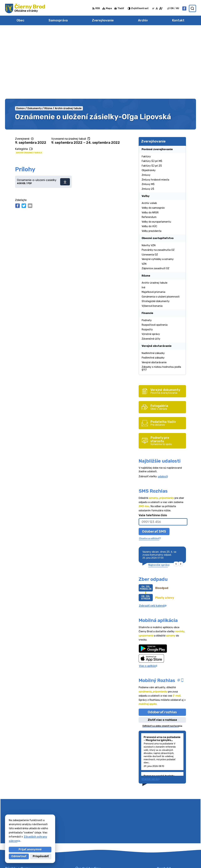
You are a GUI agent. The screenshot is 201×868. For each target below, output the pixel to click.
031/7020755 (165, 836)
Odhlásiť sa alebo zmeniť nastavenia (162, 657)
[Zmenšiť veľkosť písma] (153, 8)
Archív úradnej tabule (29, 84)
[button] (176, 495)
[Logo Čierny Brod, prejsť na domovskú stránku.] (25, 8)
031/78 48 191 (166, 832)
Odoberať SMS (154, 462)
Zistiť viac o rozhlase (162, 651)
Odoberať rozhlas (162, 643)
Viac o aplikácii (148, 597)
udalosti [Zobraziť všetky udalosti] (163, 407)
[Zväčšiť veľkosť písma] (161, 8)
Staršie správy (151, 710)
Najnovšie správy (159, 496)
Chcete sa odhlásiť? (150, 470)
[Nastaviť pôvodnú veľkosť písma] (157, 8)
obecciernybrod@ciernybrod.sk (176, 839)
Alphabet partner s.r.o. (94, 860)
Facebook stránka (168, 843)
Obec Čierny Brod (142, 860)
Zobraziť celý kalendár (153, 537)
